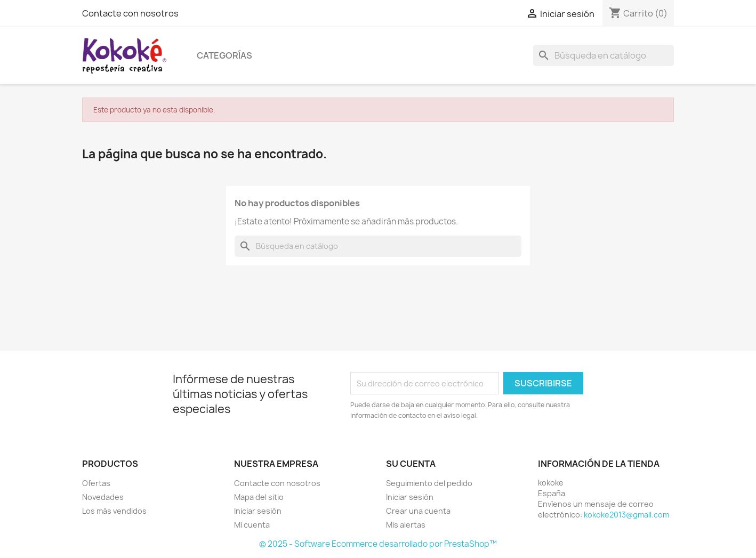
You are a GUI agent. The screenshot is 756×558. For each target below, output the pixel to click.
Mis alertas (406, 525)
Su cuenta (411, 464)
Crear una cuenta (418, 511)
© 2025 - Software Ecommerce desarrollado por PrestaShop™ (378, 544)
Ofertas (96, 483)
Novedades (103, 497)
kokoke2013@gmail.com (626, 515)
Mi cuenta (252, 525)
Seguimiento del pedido (429, 483)
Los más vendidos (114, 511)
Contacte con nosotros (130, 13)
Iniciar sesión (258, 511)
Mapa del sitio (259, 497)
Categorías (224, 55)
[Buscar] (604, 55)
